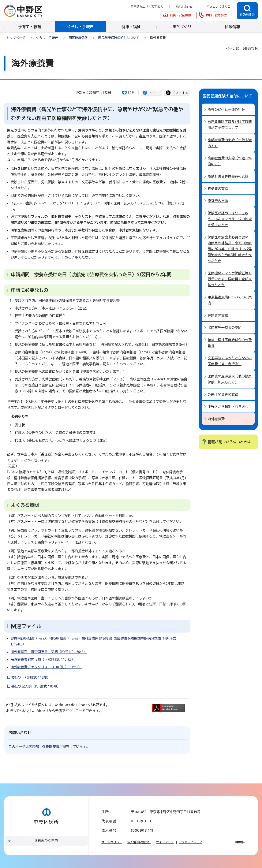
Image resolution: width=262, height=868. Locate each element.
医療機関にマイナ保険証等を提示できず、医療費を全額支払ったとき (230, 279)
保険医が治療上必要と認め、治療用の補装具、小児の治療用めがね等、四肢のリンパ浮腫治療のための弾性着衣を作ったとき (230, 249)
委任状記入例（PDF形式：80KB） (36, 686)
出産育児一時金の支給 (225, 328)
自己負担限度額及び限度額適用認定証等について (230, 125)
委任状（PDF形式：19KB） (31, 677)
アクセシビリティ (191, 842)
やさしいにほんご (218, 7)
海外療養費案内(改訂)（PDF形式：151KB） (43, 659)
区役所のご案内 (46, 840)
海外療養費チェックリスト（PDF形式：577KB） (46, 667)
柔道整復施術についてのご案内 (230, 300)
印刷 (132, 93)
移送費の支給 (218, 189)
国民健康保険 (78, 38)
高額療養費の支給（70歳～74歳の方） (230, 161)
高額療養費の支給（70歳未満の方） (230, 143)
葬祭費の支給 (218, 315)
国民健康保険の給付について (119, 38)
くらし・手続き (47, 38)
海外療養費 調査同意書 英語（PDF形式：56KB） (49, 652)
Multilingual (185, 7)
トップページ (16, 38)
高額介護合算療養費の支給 (228, 176)
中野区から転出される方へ (228, 407)
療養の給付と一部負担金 (226, 109)
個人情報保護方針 (139, 842)
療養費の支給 (218, 201)
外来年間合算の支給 (223, 394)
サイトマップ (165, 842)
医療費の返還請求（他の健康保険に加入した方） (230, 379)
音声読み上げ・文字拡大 (147, 7)
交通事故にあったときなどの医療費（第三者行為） (230, 361)
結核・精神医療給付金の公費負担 (230, 343)
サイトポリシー (112, 842)
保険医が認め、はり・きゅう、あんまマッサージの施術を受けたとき (230, 219)
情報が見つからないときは (229, 442)
